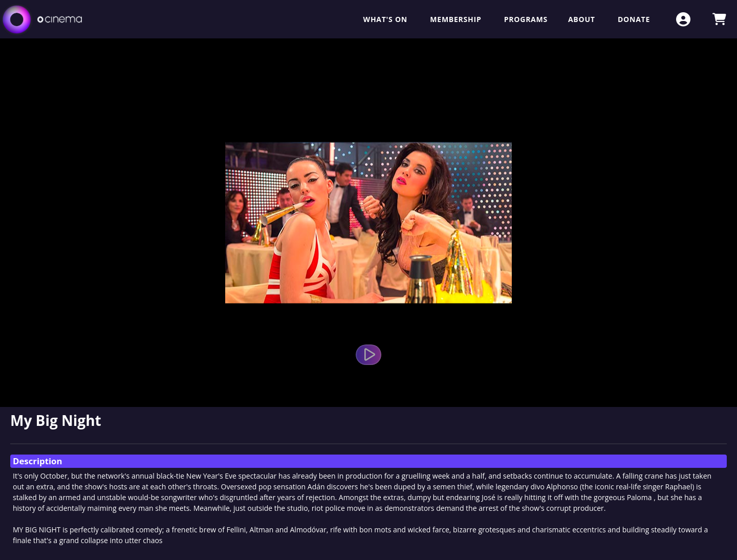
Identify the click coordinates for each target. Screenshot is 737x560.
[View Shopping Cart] (719, 19)
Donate (634, 19)
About (583, 19)
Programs (526, 19)
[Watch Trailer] (368, 355)
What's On (387, 19)
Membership (457, 19)
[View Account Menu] (683, 19)
